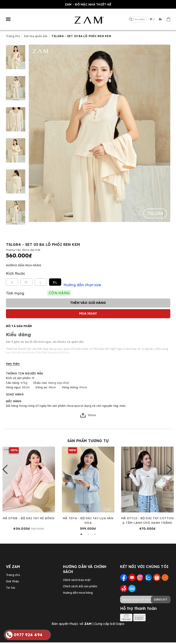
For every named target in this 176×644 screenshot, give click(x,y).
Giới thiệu (13, 580)
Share (88, 414)
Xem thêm (13, 362)
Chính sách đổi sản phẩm (80, 585)
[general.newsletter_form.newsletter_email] (145, 598)
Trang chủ (13, 573)
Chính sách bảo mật (77, 578)
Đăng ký (161, 598)
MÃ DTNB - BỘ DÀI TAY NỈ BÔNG (29, 517)
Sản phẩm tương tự (88, 439)
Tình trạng (15, 292)
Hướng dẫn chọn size (82, 283)
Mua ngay (88, 312)
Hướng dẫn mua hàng (24, 264)
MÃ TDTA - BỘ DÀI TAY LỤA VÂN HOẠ (88, 519)
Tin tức (11, 586)
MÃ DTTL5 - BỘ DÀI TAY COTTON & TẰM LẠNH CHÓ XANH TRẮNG (147, 519)
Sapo (120, 622)
